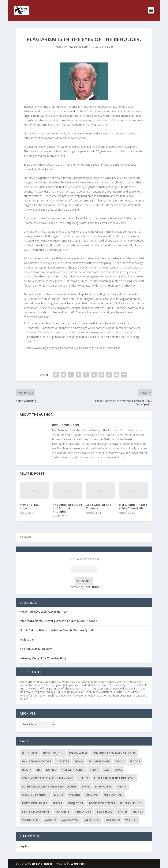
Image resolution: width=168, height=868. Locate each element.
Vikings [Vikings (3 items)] (138, 812)
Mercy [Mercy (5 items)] (122, 786)
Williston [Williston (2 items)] (113, 820)
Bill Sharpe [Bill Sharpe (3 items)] (30, 753)
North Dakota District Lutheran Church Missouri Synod (56, 630)
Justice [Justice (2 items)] (51, 770)
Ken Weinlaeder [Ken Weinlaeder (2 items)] (73, 770)
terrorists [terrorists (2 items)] (83, 812)
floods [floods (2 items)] (135, 761)
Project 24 (26, 639)
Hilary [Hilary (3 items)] (26, 770)
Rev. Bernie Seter (78, 47)
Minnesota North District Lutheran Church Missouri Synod (58, 621)
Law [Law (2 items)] (107, 770)
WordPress (78, 864)
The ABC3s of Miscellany (36, 649)
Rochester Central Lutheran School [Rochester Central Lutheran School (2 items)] (116, 803)
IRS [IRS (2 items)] (38, 770)
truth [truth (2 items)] (122, 812)
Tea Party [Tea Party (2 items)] (62, 812)
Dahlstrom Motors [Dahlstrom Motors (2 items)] (37, 761)
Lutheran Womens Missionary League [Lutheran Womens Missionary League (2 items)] (49, 786)
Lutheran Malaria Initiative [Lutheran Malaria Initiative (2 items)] (115, 778)
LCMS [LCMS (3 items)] (118, 770)
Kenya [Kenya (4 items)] (94, 770)
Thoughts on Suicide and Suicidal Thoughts (67, 508)
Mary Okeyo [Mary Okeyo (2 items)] (104, 786)
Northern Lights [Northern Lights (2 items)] (35, 803)
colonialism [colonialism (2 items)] (78, 753)
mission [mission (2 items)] (75, 795)
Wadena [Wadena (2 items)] (50, 820)
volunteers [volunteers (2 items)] (31, 820)
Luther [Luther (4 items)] (84, 778)
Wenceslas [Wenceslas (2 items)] (92, 820)
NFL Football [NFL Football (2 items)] (113, 795)
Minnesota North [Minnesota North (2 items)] (35, 795)
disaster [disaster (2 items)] (63, 761)
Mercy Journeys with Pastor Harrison (44, 612)
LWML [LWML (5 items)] (86, 786)
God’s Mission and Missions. (99, 506)
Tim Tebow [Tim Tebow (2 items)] (104, 812)
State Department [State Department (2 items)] (36, 812)
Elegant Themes (42, 864)
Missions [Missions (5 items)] (92, 795)
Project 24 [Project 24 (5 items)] (75, 803)
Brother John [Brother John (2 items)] (53, 753)
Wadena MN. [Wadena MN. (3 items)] (70, 820)
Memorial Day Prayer (30, 506)
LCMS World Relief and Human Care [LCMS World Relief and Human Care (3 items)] (47, 778)
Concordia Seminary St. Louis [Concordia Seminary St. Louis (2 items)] (114, 753)
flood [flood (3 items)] (120, 761)
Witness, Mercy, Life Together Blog (43, 658)
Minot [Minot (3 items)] (59, 795)
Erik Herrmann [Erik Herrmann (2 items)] (99, 761)
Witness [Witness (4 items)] (131, 820)
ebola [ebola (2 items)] (79, 761)
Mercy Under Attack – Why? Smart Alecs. (133, 506)
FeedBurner (92, 587)
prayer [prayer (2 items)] (57, 803)
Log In (24, 846)
